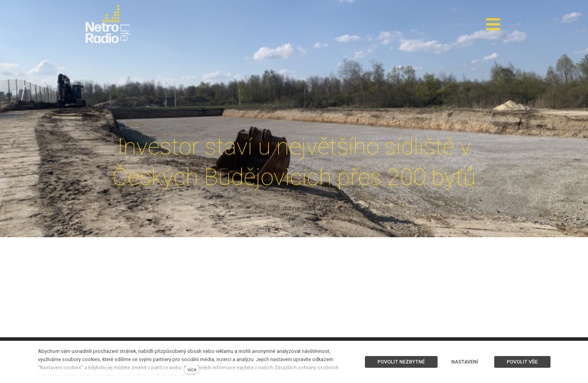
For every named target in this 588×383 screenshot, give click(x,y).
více (192, 370)
